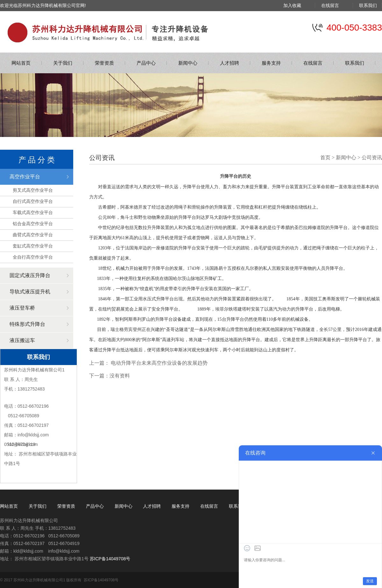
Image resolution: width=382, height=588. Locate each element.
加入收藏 (297, 5)
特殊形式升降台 (27, 324)
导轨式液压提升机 (30, 292)
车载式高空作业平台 (33, 212)
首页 (325, 158)
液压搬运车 (22, 340)
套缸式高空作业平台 (33, 246)
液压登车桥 (22, 308)
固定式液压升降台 (30, 275)
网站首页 (21, 63)
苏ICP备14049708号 (110, 559)
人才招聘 (230, 63)
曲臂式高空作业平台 (33, 235)
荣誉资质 (104, 63)
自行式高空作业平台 (33, 201)
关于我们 (63, 63)
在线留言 (335, 5)
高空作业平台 (25, 177)
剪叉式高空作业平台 (33, 190)
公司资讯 (372, 158)
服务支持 (271, 63)
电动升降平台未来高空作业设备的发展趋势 (159, 363)
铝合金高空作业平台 (33, 224)
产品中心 (146, 63)
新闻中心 (188, 63)
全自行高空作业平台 (33, 257)
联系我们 (368, 5)
